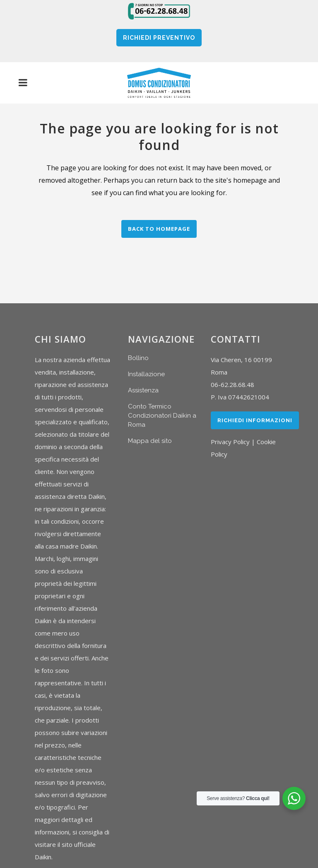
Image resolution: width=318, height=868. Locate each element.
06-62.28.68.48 (232, 384)
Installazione (146, 374)
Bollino (138, 358)
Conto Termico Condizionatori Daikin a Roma (162, 416)
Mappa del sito (150, 441)
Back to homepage (159, 229)
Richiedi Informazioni (255, 420)
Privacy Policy (230, 442)
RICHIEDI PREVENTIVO (159, 38)
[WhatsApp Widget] (294, 798)
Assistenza (143, 390)
